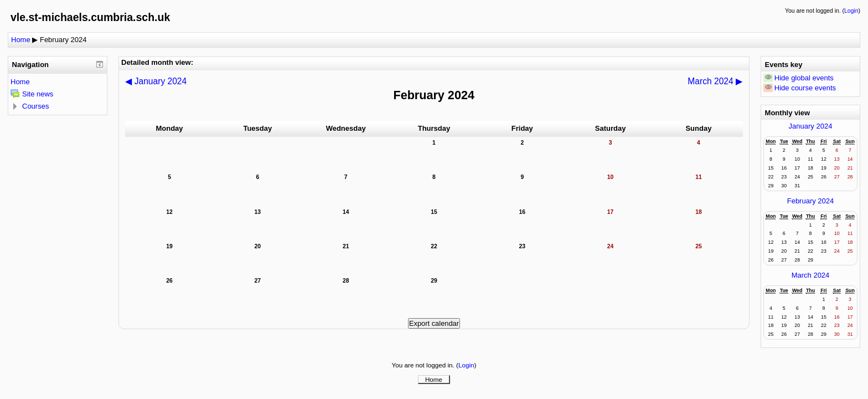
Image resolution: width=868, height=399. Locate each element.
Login (851, 11)
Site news (38, 94)
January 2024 (811, 126)
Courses (35, 106)
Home (21, 40)
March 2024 (811, 275)
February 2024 (63, 40)
